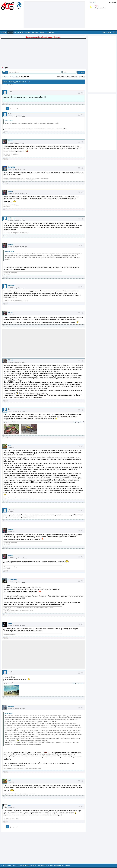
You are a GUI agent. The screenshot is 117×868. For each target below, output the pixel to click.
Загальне (25, 77)
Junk (10, 805)
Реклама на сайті (59, 865)
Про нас (51, 865)
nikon (23, 143)
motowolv (11, 218)
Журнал (28, 32)
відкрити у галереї (78, 422)
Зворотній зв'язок (42, 865)
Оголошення (19, 32)
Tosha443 (11, 167)
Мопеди (15, 77)
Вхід (114, 32)
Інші (59, 77)
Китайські (74, 77)
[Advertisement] (54, 15)
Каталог (35, 32)
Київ (94, 2)
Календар (50, 32)
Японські (82, 77)
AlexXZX (11, 706)
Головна (6, 77)
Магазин (67, 865)
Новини (4, 32)
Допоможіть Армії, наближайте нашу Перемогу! (44, 37)
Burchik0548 (12, 580)
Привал (42, 32)
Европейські (65, 77)
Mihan (23, 626)
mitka (10, 623)
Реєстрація (107, 32)
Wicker (10, 360)
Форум (10, 32)
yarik (10, 445)
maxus (23, 116)
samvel (10, 312)
